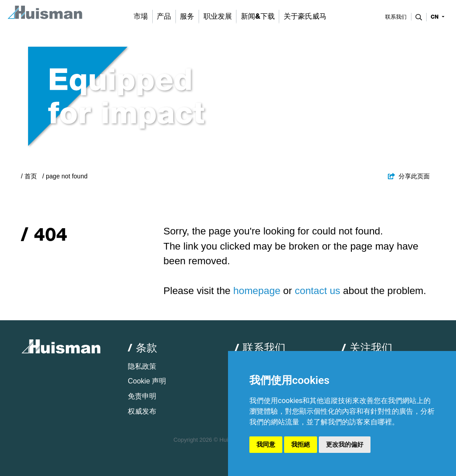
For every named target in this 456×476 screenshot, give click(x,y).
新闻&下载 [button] (258, 16)
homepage (257, 291)
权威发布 (142, 411)
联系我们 (396, 17)
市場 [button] (141, 16)
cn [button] (436, 17)
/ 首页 (29, 176)
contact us (318, 291)
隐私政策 (142, 366)
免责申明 (142, 396)
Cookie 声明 (147, 381)
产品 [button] (164, 16)
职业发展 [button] (218, 16)
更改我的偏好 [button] (345, 444)
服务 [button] (187, 16)
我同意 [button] (266, 444)
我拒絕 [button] (301, 444)
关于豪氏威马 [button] (305, 16)
